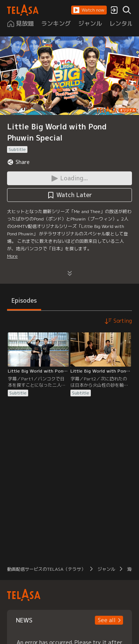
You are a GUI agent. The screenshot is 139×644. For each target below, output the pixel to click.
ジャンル (106, 569)
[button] (89, 10)
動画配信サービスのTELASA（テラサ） (46, 569)
